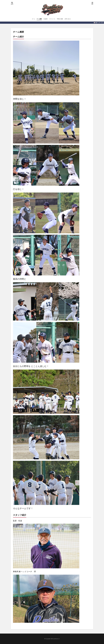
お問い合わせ (68, 19)
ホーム (34, 19)
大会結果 (45, 19)
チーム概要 (39, 19)
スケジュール (52, 19)
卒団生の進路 (60, 19)
